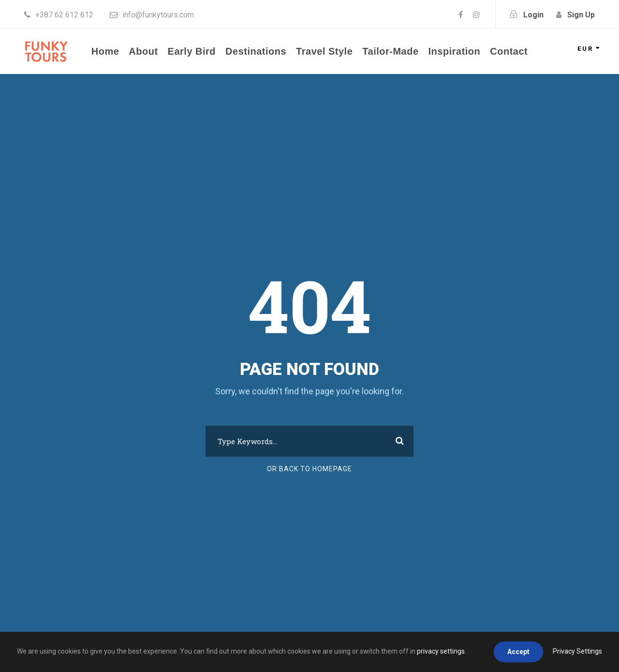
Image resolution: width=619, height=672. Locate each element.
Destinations (256, 51)
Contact (509, 51)
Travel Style (324, 51)
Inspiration (455, 51)
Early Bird (192, 51)
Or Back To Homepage (309, 469)
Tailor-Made (390, 51)
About (143, 51)
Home (105, 51)
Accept (518, 652)
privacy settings (441, 651)
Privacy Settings (577, 651)
